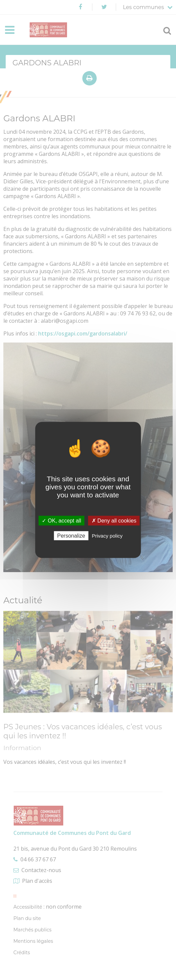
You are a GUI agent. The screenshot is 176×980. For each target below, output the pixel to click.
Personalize (71, 536)
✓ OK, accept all (61, 521)
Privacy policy (107, 536)
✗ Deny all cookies (114, 521)
